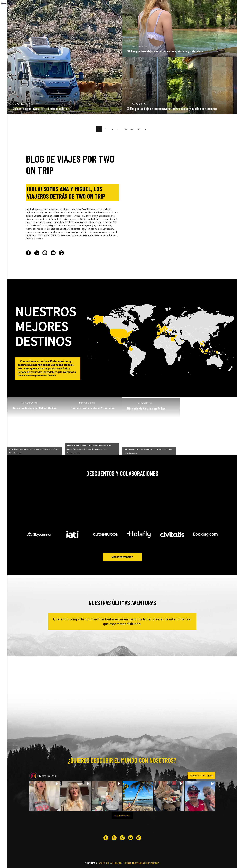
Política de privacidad (134, 863)
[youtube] (53, 253)
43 (132, 129)
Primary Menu (4, 4)
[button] (145, 129)
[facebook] (28, 253)
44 (139, 129)
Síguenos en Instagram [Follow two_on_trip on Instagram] (201, 775)
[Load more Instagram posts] (122, 816)
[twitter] (37, 253)
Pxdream (155, 863)
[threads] (61, 253)
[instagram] (45, 253)
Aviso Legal (116, 863)
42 (126, 129)
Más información (122, 557)
